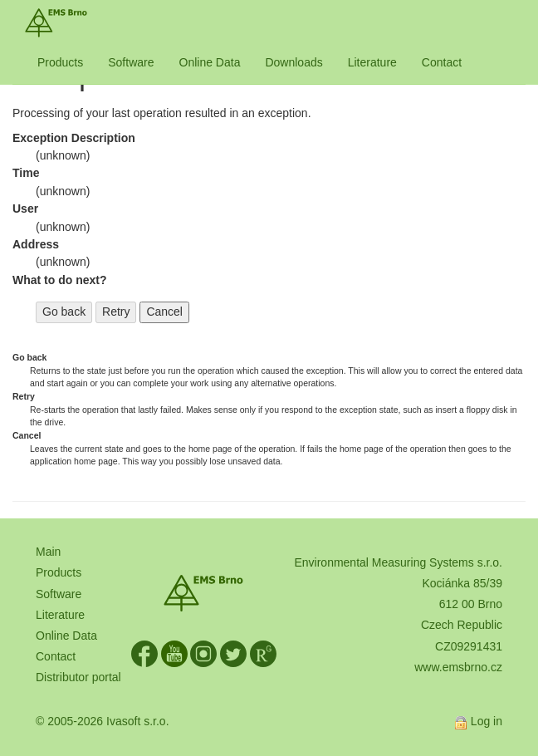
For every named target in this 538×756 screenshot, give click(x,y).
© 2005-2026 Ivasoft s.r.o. (103, 721)
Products (60, 62)
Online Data (210, 62)
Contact (442, 62)
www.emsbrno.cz (458, 667)
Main (48, 552)
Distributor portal (78, 677)
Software (131, 62)
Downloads (293, 62)
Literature (372, 62)
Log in (487, 721)
